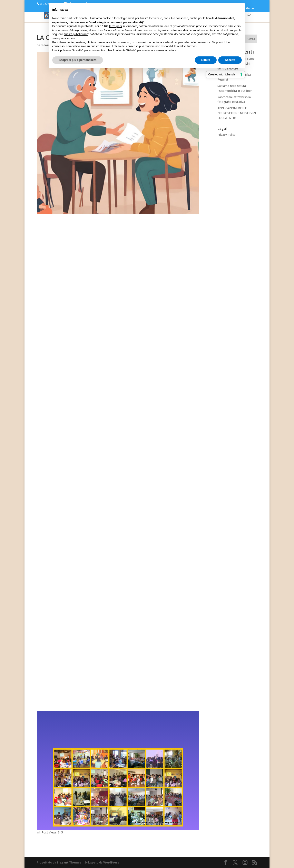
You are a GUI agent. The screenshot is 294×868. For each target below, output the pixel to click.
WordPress (111, 862)
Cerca (251, 39)
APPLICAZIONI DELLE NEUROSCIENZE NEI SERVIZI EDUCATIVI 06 (237, 113)
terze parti (116, 26)
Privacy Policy (226, 135)
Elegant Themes (69, 862)
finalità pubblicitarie (76, 34)
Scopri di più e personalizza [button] (78, 60)
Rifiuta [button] (206, 60)
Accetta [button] (230, 60)
